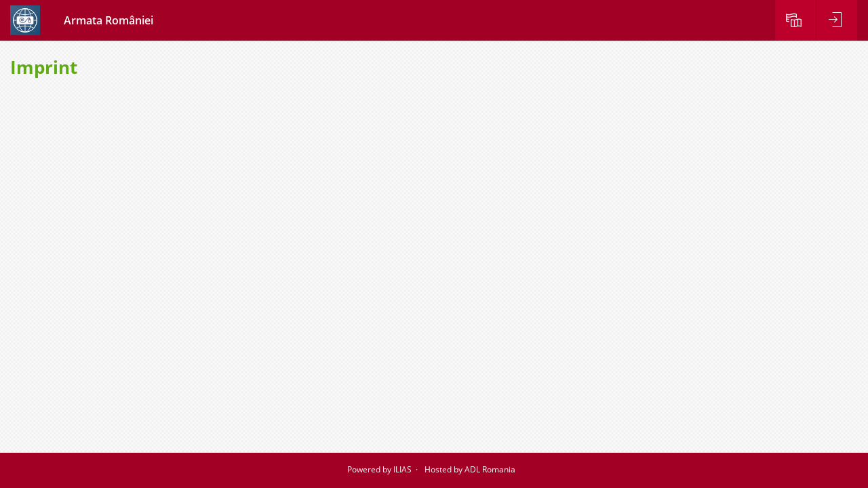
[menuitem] (795, 20)
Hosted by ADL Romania (470, 469)
